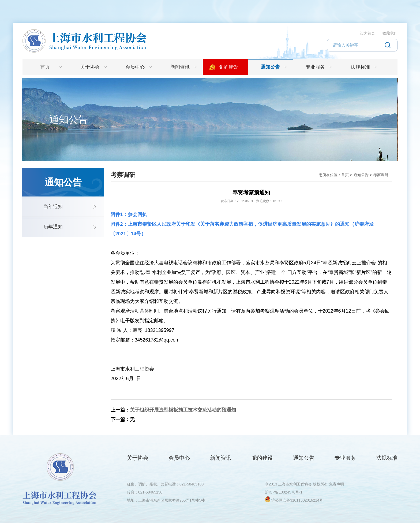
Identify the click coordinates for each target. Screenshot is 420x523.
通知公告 (270, 67)
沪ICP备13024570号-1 (284, 492)
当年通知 (53, 206)
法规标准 (360, 67)
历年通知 (53, 227)
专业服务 (315, 67)
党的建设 (228, 67)
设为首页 (367, 33)
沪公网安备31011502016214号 (297, 500)
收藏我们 (390, 33)
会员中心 (135, 67)
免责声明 (336, 484)
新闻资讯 (180, 67)
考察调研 (381, 175)
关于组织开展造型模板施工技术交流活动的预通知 (183, 410)
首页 (45, 67)
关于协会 (90, 67)
